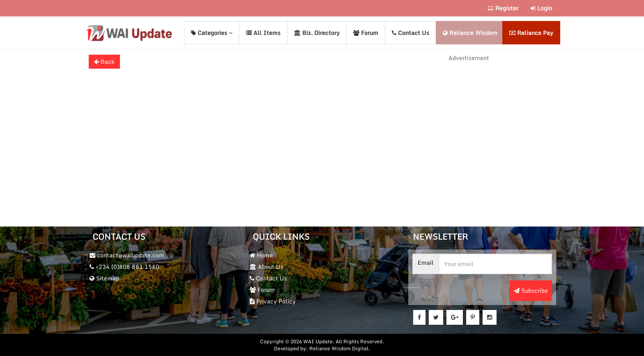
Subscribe (531, 290)
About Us (267, 267)
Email (426, 263)
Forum (366, 33)
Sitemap (104, 278)
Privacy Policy (273, 301)
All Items (263, 33)
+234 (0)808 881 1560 (124, 267)
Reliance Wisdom (470, 33)
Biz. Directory (317, 33)
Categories (212, 33)
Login (541, 8)
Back (104, 61)
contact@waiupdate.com (127, 255)
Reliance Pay (531, 33)
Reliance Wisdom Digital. (340, 348)
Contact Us (411, 33)
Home (261, 255)
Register (503, 8)
